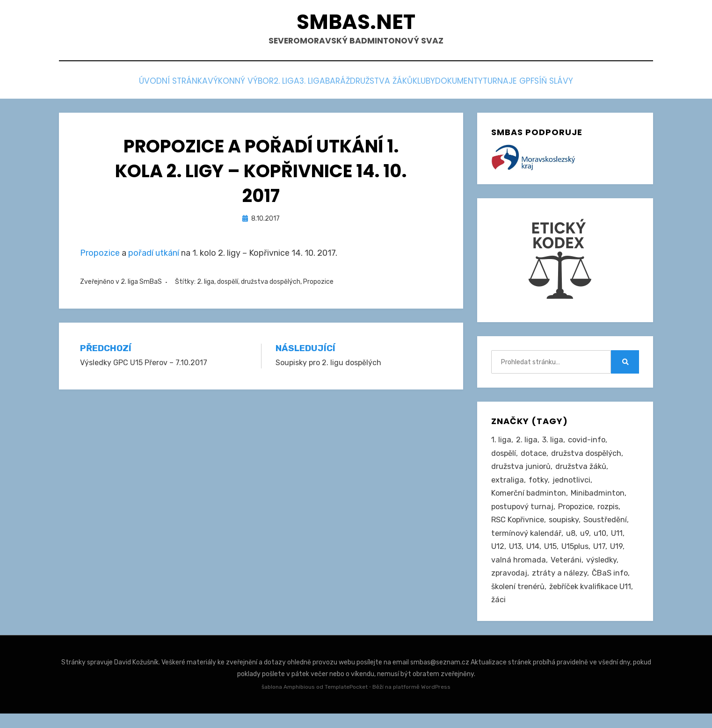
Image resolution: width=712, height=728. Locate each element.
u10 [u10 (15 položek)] (603, 543)
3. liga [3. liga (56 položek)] (553, 443)
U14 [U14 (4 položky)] (533, 557)
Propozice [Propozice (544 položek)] (579, 514)
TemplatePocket (346, 702)
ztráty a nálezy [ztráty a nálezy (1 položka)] (561, 586)
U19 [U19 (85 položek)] (619, 557)
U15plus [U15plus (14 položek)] (577, 557)
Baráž (329, 85)
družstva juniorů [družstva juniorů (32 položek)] (522, 471)
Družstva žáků (387, 85)
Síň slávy (619, 85)
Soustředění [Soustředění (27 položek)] (610, 528)
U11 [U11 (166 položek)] (620, 543)
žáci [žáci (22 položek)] (589, 614)
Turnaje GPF (559, 85)
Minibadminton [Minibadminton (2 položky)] (600, 500)
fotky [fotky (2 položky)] (539, 485)
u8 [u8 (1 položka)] (573, 543)
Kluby (445, 85)
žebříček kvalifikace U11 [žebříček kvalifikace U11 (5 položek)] (534, 614)
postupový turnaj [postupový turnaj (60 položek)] (523, 514)
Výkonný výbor (188, 85)
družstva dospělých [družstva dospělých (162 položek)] (590, 457)
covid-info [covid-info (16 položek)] (588, 443)
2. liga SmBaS (141, 284)
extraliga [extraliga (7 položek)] (508, 485)
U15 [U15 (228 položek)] (551, 557)
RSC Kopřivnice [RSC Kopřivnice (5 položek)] (519, 528)
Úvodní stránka (107, 85)
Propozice (100, 255)
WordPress (436, 702)
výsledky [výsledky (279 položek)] (603, 571)
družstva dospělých (271, 284)
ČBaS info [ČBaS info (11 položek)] (611, 586)
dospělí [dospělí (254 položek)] (505, 457)
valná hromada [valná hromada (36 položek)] (519, 571)
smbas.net (356, 24)
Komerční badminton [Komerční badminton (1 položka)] (530, 500)
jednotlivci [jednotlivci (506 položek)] (573, 485)
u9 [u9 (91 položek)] (587, 543)
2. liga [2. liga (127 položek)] (527, 443)
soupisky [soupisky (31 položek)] (567, 528)
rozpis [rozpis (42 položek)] (613, 514)
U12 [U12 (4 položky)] (498, 557)
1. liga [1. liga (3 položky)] (501, 443)
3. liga (288, 85)
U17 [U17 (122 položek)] (602, 557)
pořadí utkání (154, 255)
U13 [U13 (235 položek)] (516, 557)
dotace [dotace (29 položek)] (536, 457)
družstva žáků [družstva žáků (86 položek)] (583, 471)
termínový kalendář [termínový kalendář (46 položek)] (527, 543)
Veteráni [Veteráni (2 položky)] (567, 571)
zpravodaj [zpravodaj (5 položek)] (510, 586)
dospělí (228, 284)
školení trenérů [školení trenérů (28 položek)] (519, 600)
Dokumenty (496, 85)
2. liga (247, 85)
